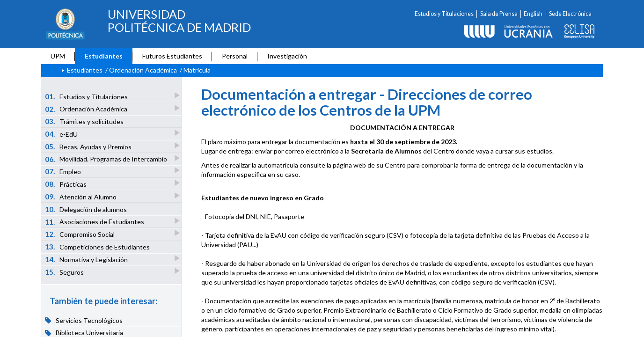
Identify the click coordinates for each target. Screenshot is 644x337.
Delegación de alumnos (86, 209)
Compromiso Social (80, 234)
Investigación (287, 56)
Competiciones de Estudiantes (98, 247)
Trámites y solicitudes (84, 121)
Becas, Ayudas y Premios (89, 146)
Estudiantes (104, 56)
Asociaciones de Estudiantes (95, 222)
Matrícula (197, 70)
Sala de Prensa (499, 14)
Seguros (65, 272)
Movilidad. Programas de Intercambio (107, 159)
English (533, 14)
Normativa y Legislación (87, 259)
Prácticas (66, 184)
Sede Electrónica (570, 14)
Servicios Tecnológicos (84, 320)
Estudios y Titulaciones (444, 14)
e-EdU (62, 134)
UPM (58, 56)
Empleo (64, 171)
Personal (235, 56)
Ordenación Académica (143, 70)
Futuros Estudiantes (172, 56)
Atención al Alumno (81, 196)
